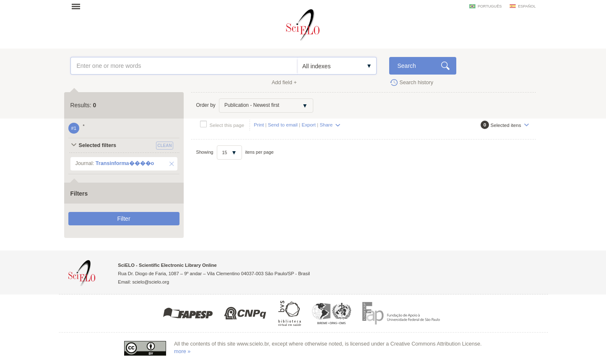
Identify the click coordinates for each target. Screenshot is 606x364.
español (527, 6)
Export (309, 125)
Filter (124, 219)
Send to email (283, 125)
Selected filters (98, 145)
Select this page (227, 125)
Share (326, 125)
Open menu (78, 6)
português (490, 6)
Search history (417, 83)
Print (259, 125)
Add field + (284, 83)
